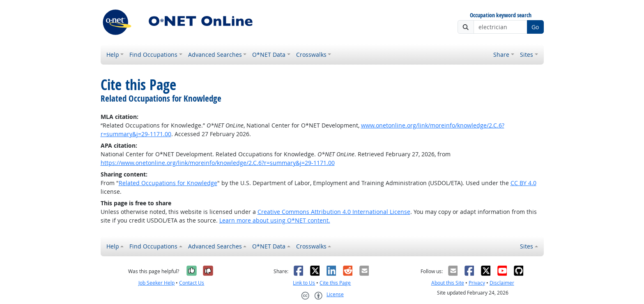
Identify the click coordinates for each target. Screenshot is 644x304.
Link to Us (304, 283)
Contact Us (192, 283)
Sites (527, 55)
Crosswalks (311, 55)
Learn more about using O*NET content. (275, 220)
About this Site (448, 283)
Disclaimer (502, 283)
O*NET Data (269, 55)
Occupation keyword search (501, 15)
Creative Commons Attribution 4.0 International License (334, 212)
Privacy (477, 283)
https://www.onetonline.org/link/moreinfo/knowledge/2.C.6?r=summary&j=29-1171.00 (218, 163)
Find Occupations (153, 55)
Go (535, 27)
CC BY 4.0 (523, 183)
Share (501, 55)
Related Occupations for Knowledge (168, 183)
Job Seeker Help (156, 283)
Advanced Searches (215, 55)
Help (113, 55)
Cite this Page (335, 283)
